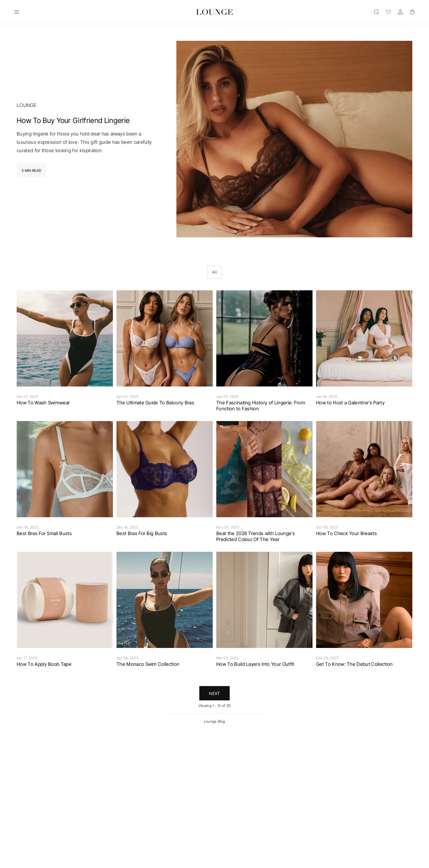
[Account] (400, 12)
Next (214, 693)
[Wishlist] (388, 12)
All (214, 272)
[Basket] (412, 12)
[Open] (17, 12)
